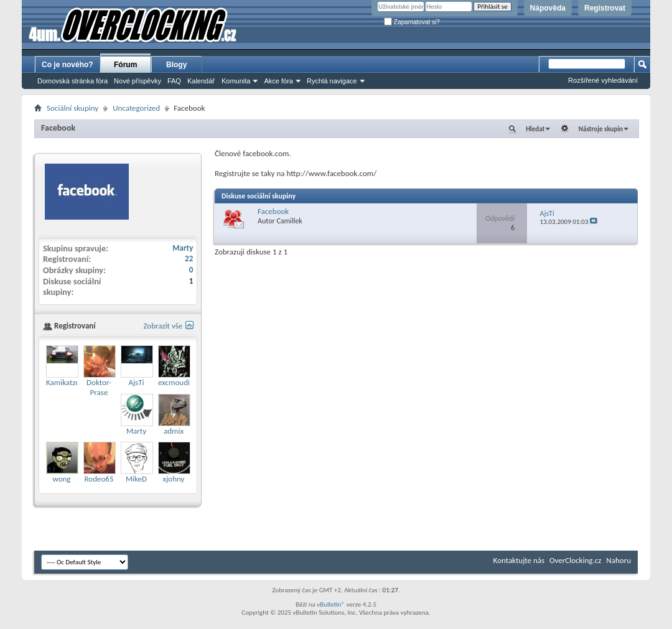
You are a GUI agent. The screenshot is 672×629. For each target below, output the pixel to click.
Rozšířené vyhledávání (603, 80)
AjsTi (547, 213)
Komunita (236, 81)
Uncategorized (136, 108)
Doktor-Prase (99, 387)
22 (189, 259)
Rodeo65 (99, 479)
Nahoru (618, 560)
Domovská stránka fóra (72, 81)
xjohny (174, 479)
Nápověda (548, 8)
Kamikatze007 (69, 382)
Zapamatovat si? (412, 22)
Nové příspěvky (138, 81)
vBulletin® (331, 604)
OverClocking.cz (575, 560)
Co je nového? (68, 65)
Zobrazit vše (163, 326)
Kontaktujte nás (519, 560)
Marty (183, 248)
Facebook (58, 128)
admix (174, 431)
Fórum (125, 65)
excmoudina (178, 382)
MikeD (136, 479)
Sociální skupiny (72, 108)
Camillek (289, 221)
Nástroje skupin (601, 129)
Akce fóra (278, 81)
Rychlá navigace (332, 81)
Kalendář (201, 81)
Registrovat (605, 8)
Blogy (176, 65)
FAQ (174, 81)
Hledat (535, 129)
